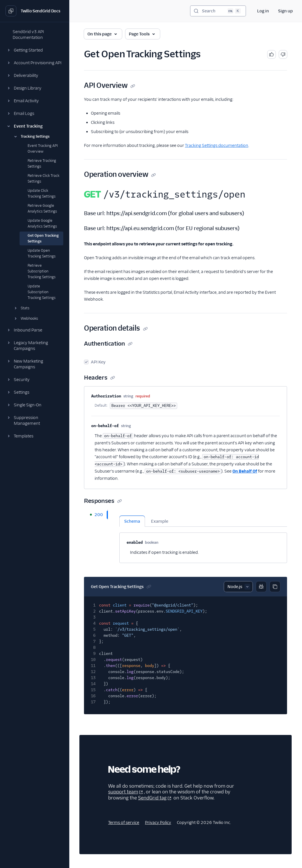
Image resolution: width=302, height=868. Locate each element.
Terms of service (124, 822)
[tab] (96, 515)
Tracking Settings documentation (217, 145)
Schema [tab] (132, 521)
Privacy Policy (158, 822)
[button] (35, 50)
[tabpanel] (203, 536)
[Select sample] (238, 587)
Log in (263, 11)
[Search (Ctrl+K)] (218, 11)
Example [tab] (160, 521)
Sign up (285, 11)
